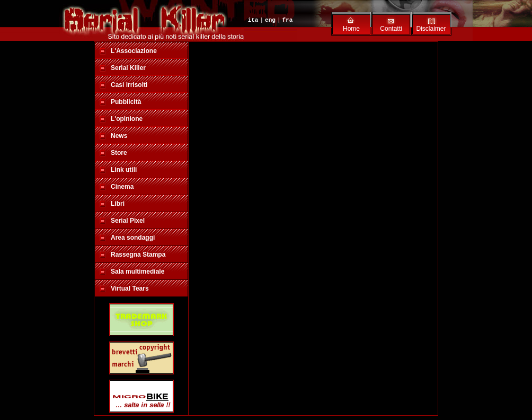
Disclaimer (431, 29)
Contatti (391, 29)
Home (351, 29)
